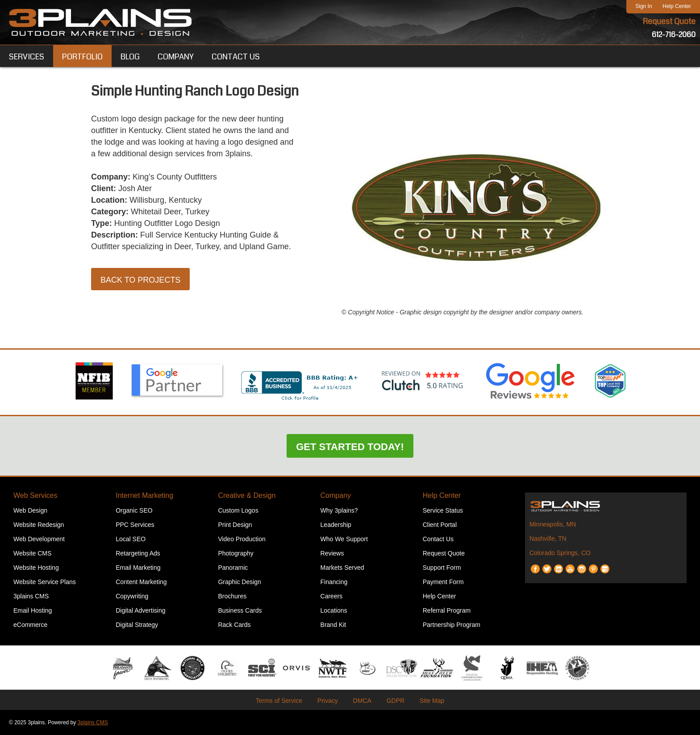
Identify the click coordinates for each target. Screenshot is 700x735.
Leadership (336, 525)
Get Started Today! (350, 447)
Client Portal (440, 525)
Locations (334, 610)
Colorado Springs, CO (560, 553)
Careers (332, 596)
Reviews (332, 553)
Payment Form (443, 582)
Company (336, 495)
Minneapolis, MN (553, 524)
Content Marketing (141, 582)
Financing (334, 582)
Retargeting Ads (138, 553)
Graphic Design (240, 582)
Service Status (443, 510)
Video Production (242, 539)
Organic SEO (134, 510)
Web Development (39, 539)
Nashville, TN (548, 539)
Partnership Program (452, 625)
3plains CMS (31, 596)
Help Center (677, 6)
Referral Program (447, 610)
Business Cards (240, 610)
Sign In (644, 6)
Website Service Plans (45, 582)
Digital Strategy (137, 625)
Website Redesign (39, 525)
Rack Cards (234, 625)
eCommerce (30, 625)
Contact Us (438, 539)
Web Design (30, 510)
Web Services (35, 495)
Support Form (442, 568)
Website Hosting (36, 568)
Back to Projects (140, 280)
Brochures (232, 596)
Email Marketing (138, 568)
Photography (235, 553)
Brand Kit (333, 625)
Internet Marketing (144, 495)
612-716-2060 (674, 35)
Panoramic (233, 568)
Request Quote (669, 21)
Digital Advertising (140, 610)
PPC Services (135, 525)
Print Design (235, 525)
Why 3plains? (339, 510)
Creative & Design (247, 495)
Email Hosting (33, 610)
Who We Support (344, 539)
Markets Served (342, 568)
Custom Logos (238, 510)
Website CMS (32, 553)
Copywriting (132, 596)
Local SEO (131, 539)
